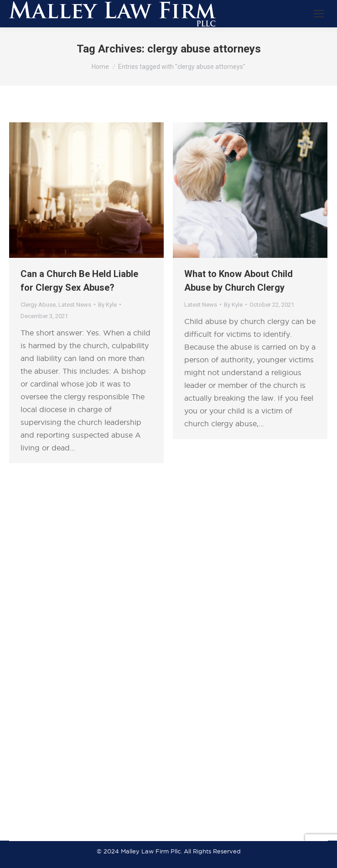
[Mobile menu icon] (319, 14)
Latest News (75, 305)
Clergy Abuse (38, 305)
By (107, 305)
